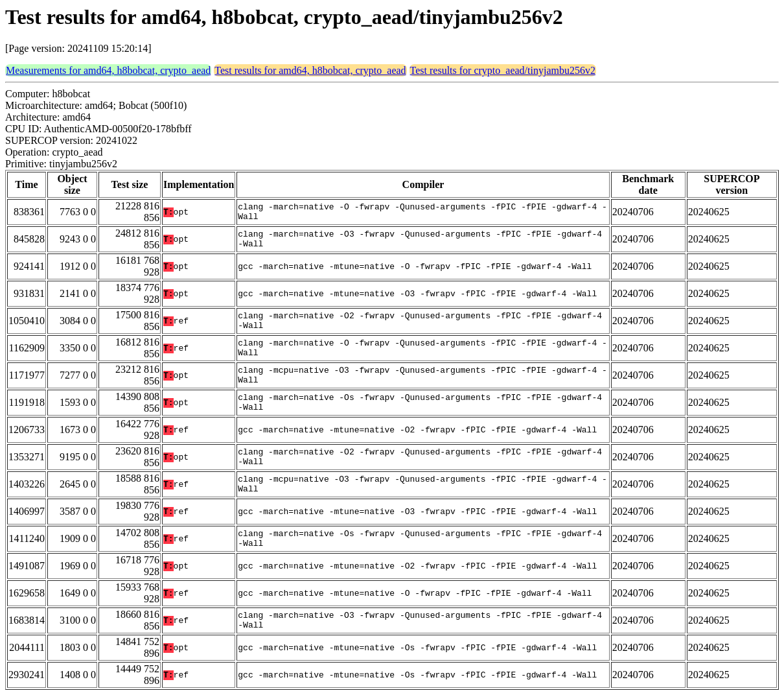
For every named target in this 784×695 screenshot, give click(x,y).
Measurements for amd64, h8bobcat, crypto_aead (108, 70)
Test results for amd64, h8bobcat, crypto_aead (310, 70)
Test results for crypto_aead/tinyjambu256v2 (503, 70)
